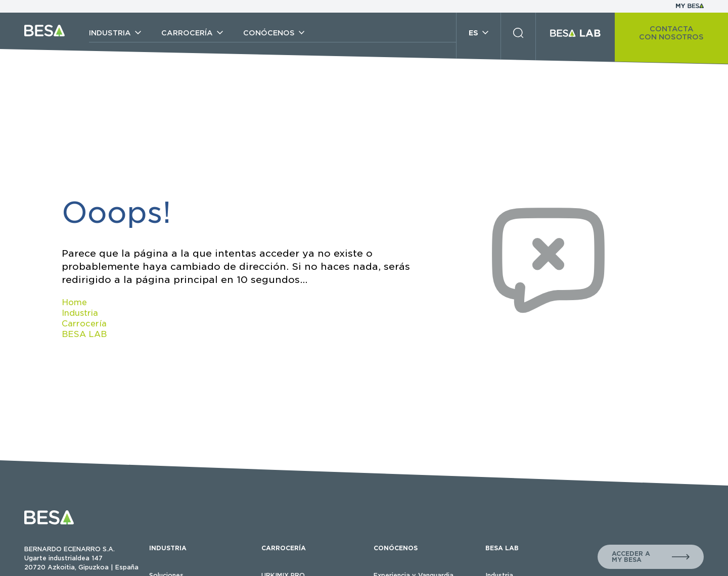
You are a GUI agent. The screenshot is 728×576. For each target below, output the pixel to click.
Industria (80, 313)
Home (74, 302)
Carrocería (84, 324)
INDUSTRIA (168, 548)
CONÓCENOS (396, 548)
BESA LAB (84, 334)
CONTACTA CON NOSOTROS (671, 33)
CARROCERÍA (284, 548)
